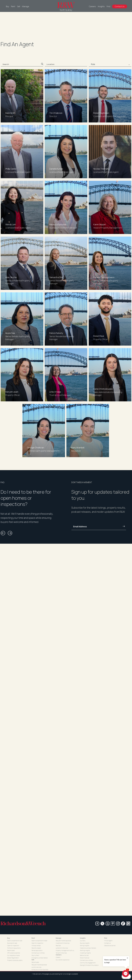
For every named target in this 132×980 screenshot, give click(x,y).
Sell (19, 6)
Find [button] (106, 938)
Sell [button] (33, 960)
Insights (101, 6)
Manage (26, 6)
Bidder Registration (13, 958)
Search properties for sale (15, 941)
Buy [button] (9, 938)
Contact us (107, 943)
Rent (13, 6)
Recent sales (11, 950)
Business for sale (12, 943)
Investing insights (85, 953)
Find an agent (108, 941)
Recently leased (36, 948)
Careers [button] (59, 955)
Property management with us (65, 950)
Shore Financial (85, 958)
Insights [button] (83, 938)
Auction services (36, 967)
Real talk (58, 946)
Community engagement (88, 963)
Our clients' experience (63, 960)
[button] (3, 533)
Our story (83, 941)
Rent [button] (33, 938)
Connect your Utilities (38, 953)
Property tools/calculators (15, 960)
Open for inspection (13, 946)
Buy (8, 6)
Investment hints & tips (63, 943)
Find (108, 6)
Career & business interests (88, 948)
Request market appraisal (39, 965)
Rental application (37, 950)
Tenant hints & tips (61, 953)
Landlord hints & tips (62, 948)
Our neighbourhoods (13, 955)
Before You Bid (84, 955)
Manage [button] (58, 938)
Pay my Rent (35, 955)
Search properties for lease (39, 941)
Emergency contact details (40, 958)
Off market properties (14, 953)
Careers (92, 6)
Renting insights (85, 950)
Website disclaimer (110, 946)
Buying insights (85, 943)
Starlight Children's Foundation (89, 965)
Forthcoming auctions (14, 948)
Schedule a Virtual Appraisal (40, 970)
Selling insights (85, 946)
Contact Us (120, 6)
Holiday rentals (36, 946)
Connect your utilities (86, 960)
